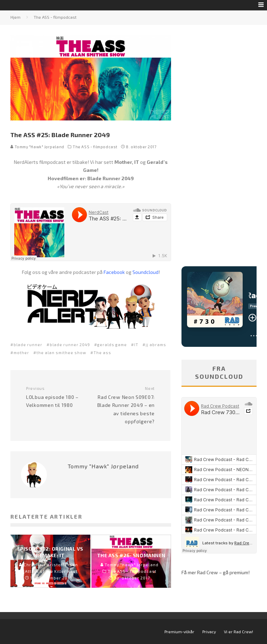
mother (21, 353)
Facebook (114, 272)
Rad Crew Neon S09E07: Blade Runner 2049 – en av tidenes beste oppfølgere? (125, 405)
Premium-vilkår (179, 632)
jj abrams (156, 345)
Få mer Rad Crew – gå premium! (216, 572)
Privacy (209, 632)
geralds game (112, 345)
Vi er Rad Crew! (238, 632)
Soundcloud (145, 272)
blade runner (28, 345)
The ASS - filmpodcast (95, 147)
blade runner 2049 (70, 345)
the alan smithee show (61, 353)
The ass (102, 353)
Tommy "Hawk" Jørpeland (37, 147)
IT (136, 345)
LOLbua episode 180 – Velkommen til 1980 (56, 397)
